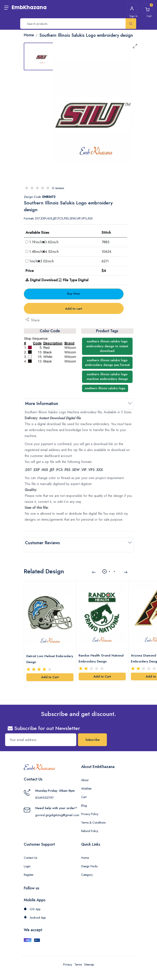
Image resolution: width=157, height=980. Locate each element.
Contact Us (30, 852)
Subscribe (93, 734)
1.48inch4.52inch (44, 252)
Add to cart (74, 309)
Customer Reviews (42, 543)
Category (87, 869)
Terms (78, 958)
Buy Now (74, 294)
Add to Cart (50, 671)
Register (29, 869)
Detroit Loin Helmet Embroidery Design (42, 653)
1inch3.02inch (42, 261)
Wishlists (86, 782)
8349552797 (45, 791)
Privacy (68, 958)
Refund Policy (90, 825)
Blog (84, 799)
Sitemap (89, 958)
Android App (35, 911)
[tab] (42, 56)
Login (27, 860)
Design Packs (89, 860)
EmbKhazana (29, 7)
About (85, 774)
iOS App (32, 903)
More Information (42, 404)
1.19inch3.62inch (44, 242)
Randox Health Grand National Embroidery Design (102, 652)
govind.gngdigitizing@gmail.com (57, 809)
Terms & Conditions (93, 816)
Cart (84, 791)
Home (85, 852)
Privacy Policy (90, 808)
